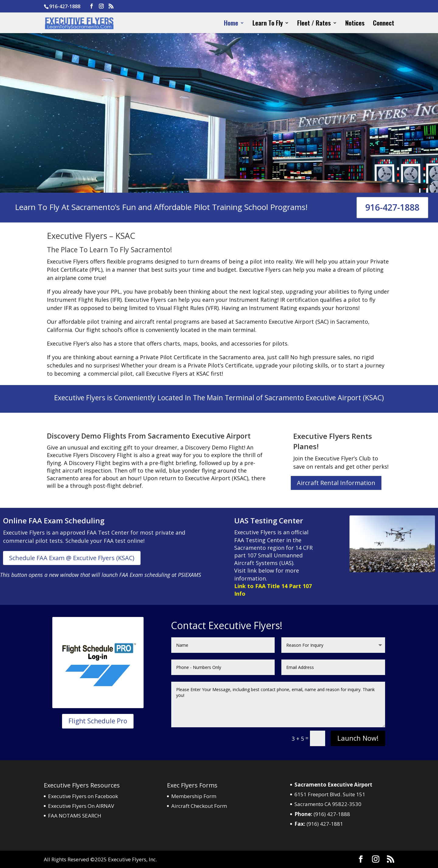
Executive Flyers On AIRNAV (81, 806)
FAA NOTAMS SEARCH (75, 816)
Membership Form (194, 796)
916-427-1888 (392, 207)
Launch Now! (358, 738)
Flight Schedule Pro (98, 721)
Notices (355, 24)
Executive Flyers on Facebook (83, 796)
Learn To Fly (268, 24)
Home (231, 24)
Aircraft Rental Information (336, 483)
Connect (384, 24)
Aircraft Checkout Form (199, 806)
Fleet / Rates (314, 24)
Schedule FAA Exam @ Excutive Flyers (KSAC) (72, 558)
